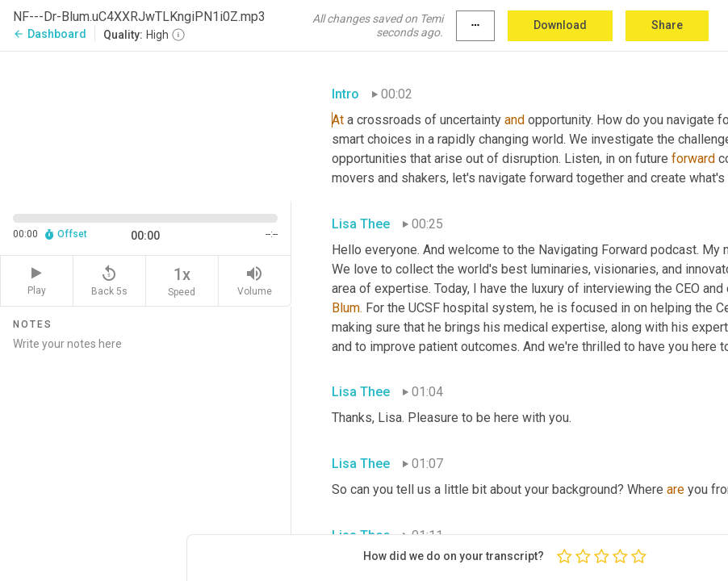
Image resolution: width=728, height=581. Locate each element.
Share (667, 25)
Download (560, 25)
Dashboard (50, 34)
